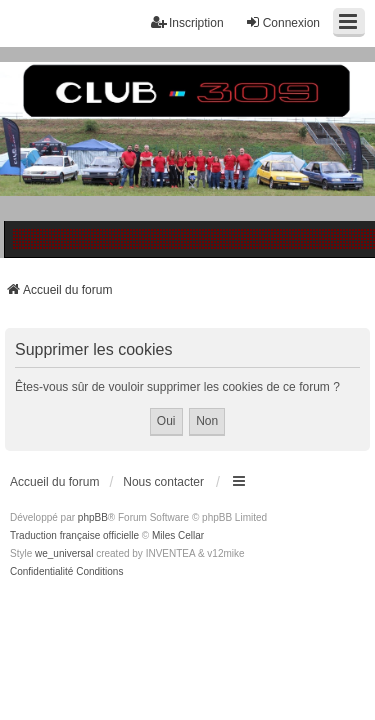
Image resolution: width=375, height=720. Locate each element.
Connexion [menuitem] (282, 22)
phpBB (93, 517)
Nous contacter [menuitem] (163, 482)
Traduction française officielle (74, 535)
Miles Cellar (178, 535)
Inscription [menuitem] (187, 22)
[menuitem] (41, 572)
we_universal (64, 553)
